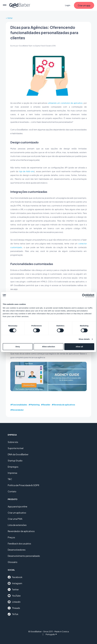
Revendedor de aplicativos (21, 531)
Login (68, 5)
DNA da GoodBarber (18, 454)
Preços (11, 537)
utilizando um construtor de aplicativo (65, 103)
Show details (84, 339)
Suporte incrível (16, 448)
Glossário (13, 562)
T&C (10, 479)
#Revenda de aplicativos (63, 405)
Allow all (79, 347)
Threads (14, 608)
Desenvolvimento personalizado (24, 556)
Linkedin (14, 602)
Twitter (13, 590)
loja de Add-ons (27, 171)
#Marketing (34, 405)
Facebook (15, 577)
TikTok (13, 614)
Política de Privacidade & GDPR (23, 485)
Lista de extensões (17, 525)
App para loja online (17, 506)
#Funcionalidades (19, 405)
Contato (12, 491)
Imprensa (12, 473)
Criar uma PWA (15, 519)
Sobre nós (13, 442)
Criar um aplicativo (17, 513)
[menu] (5, 5)
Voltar (10, 18)
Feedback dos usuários (19, 544)
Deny (18, 347)
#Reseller (46, 405)
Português (51, 634)
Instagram (15, 583)
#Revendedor (17, 410)
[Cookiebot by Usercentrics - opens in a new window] (84, 296)
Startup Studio (15, 461)
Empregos (13, 467)
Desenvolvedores (17, 550)
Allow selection (48, 347)
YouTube (14, 596)
